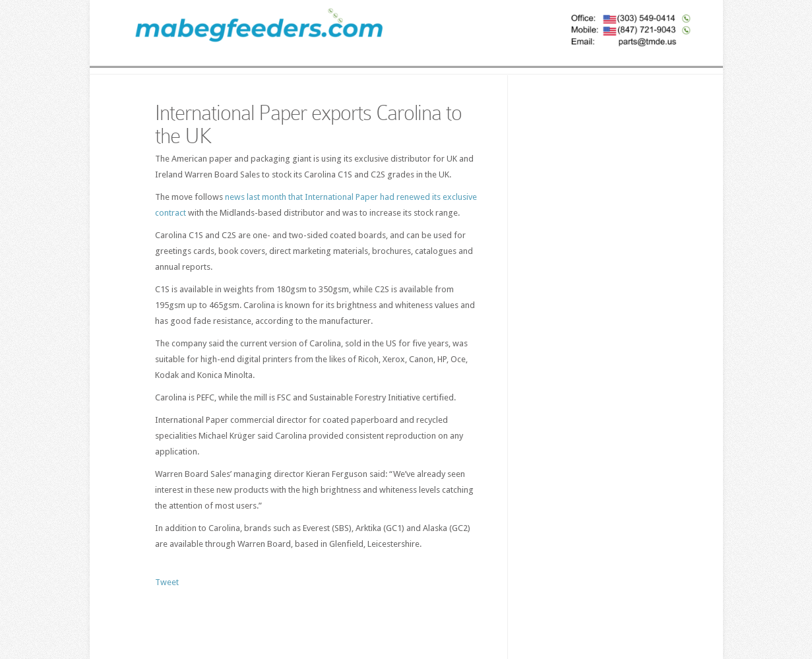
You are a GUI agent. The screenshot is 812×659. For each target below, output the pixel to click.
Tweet (167, 582)
